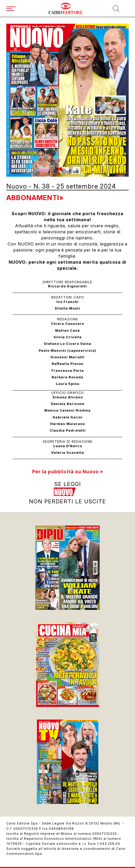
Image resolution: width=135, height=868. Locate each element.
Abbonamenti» (35, 198)
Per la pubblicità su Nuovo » (68, 472)
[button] (61, 169)
